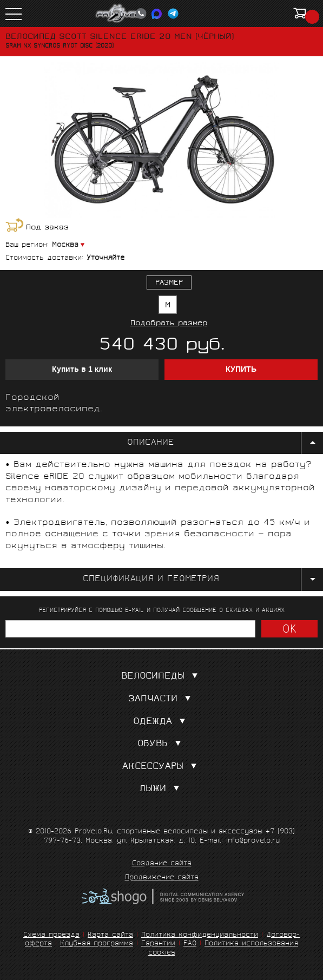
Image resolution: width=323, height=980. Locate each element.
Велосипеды (162, 677)
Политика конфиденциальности (200, 935)
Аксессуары (162, 767)
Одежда (161, 722)
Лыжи (161, 789)
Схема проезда (51, 935)
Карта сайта (110, 935)
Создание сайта (162, 864)
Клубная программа (97, 944)
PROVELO (121, 14)
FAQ (190, 944)
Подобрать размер (169, 324)
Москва (65, 245)
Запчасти (162, 699)
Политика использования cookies (223, 949)
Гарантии (158, 944)
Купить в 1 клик (82, 370)
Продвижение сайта (162, 878)
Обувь (161, 744)
